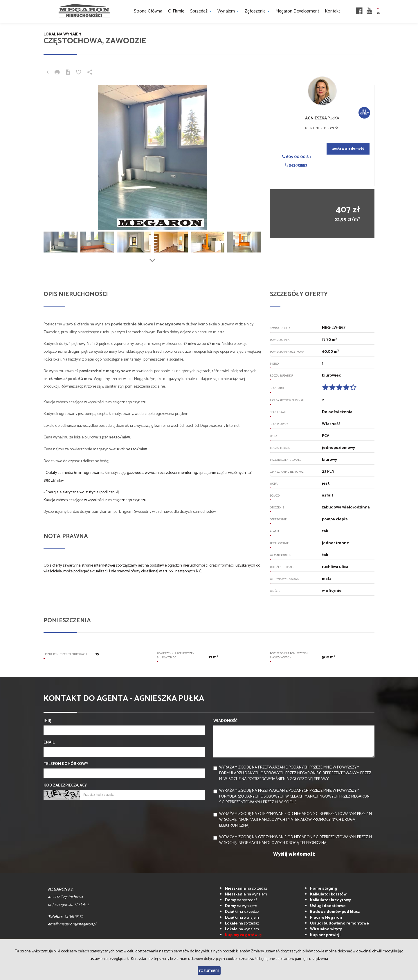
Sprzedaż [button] (201, 11)
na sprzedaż (246, 889)
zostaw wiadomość (348, 149)
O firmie (176, 11)
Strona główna (148, 11)
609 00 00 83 (296, 157)
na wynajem (246, 894)
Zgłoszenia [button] (257, 11)
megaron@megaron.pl (78, 924)
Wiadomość (225, 721)
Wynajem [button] (228, 11)
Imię (47, 721)
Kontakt (332, 11)
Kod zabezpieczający (65, 786)
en (379, 13)
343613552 (296, 165)
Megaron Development (297, 11)
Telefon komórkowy (66, 764)
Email (49, 743)
